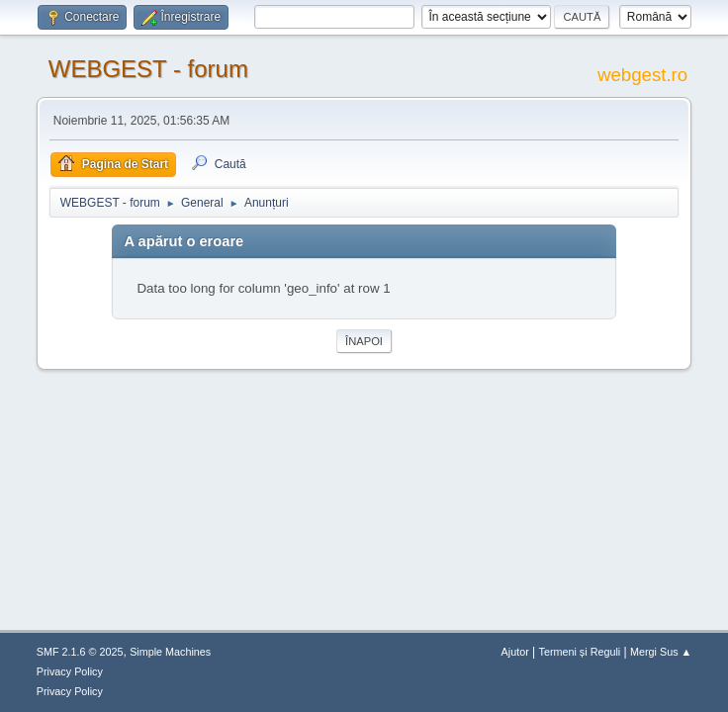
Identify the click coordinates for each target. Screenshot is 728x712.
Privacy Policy (70, 671)
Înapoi (364, 341)
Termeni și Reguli (580, 652)
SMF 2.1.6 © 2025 (80, 652)
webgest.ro (642, 75)
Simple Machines (170, 652)
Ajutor (515, 652)
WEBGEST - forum (148, 69)
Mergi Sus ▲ (661, 652)
